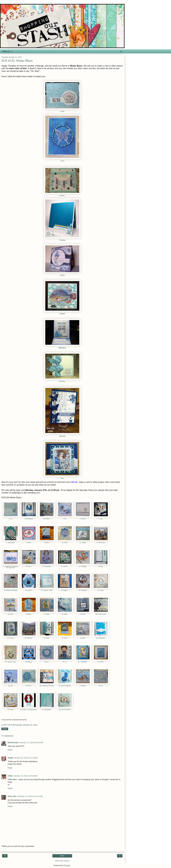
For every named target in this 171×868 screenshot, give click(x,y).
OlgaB (10, 758)
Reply (10, 750)
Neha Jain (12, 796)
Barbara (62, 348)
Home (62, 856)
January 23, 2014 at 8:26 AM (25, 776)
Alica (62, 478)
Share (5, 729)
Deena (62, 196)
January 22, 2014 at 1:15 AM (26, 758)
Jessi (62, 161)
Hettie (10, 776)
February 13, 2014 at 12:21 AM (30, 796)
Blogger (67, 865)
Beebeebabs (13, 742)
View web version (62, 861)
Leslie (62, 111)
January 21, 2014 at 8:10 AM (31, 742)
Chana (62, 240)
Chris (62, 275)
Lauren (62, 314)
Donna (62, 436)
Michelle (62, 381)
